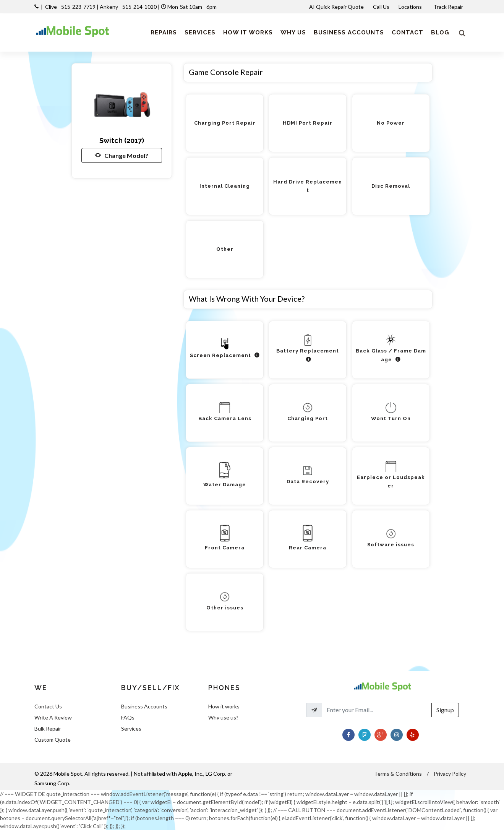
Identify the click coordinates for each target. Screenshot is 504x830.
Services (131, 728)
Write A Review (53, 717)
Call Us (381, 7)
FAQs (128, 717)
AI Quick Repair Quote (336, 7)
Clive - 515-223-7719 (70, 7)
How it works (224, 706)
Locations (411, 7)
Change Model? (122, 155)
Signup (445, 710)
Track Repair (449, 7)
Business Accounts (144, 706)
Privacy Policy (450, 774)
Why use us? (223, 717)
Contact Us (48, 706)
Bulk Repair (48, 728)
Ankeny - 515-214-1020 (128, 7)
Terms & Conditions (398, 774)
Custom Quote (53, 740)
